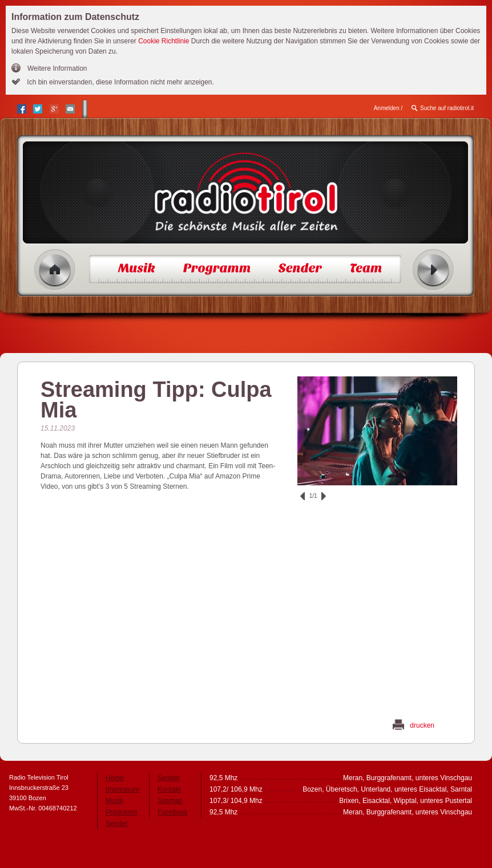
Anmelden (387, 108)
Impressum (122, 789)
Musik (114, 801)
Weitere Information (57, 68)
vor (324, 496)
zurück (303, 496)
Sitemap (170, 801)
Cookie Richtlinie (164, 41)
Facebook (173, 812)
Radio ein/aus (433, 270)
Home (55, 270)
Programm (122, 812)
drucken (422, 725)
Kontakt (169, 789)
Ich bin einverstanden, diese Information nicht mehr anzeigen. (120, 82)
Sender (117, 824)
